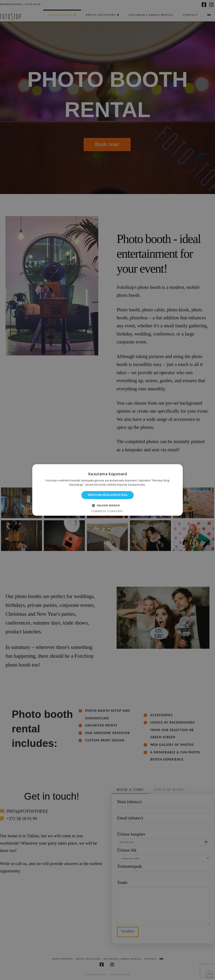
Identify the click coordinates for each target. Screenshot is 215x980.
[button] (107, 506)
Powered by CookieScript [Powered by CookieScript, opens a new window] (107, 511)
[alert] (107, 490)
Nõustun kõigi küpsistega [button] (108, 495)
